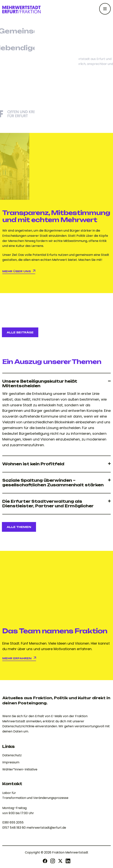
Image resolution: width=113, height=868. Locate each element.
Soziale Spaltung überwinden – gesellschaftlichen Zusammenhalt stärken (53, 483)
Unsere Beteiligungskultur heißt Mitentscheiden (40, 384)
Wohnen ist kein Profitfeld (33, 464)
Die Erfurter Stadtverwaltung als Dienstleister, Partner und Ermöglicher (48, 504)
